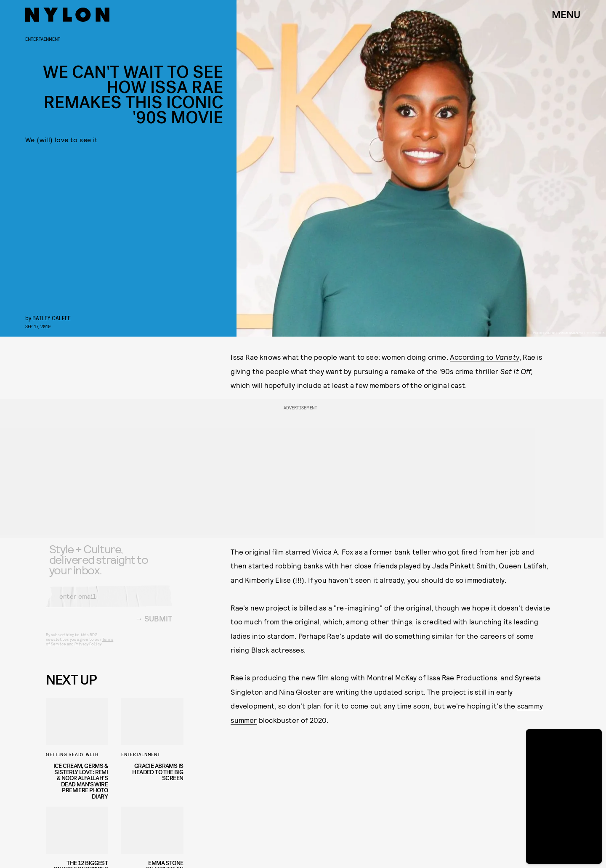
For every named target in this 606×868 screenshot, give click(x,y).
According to (485, 357)
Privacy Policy (88, 650)
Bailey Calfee (52, 318)
